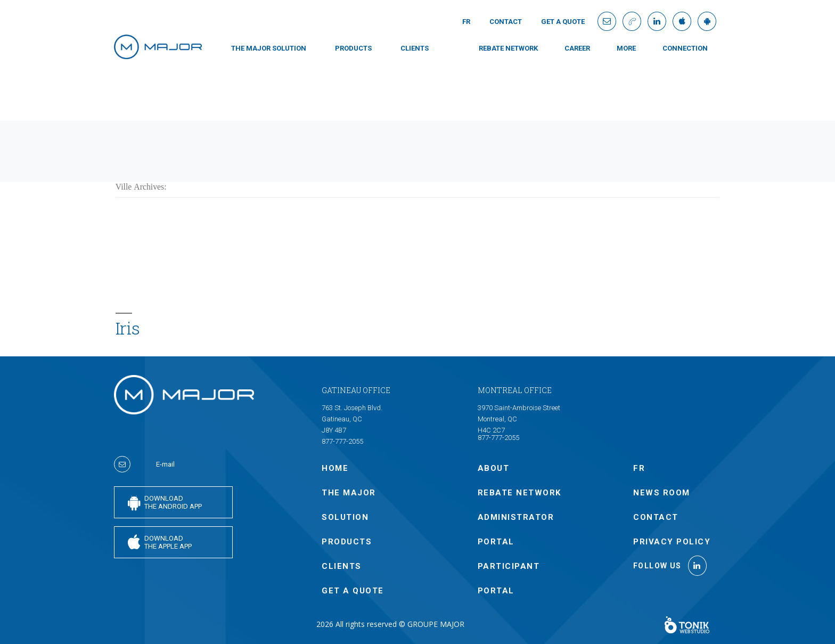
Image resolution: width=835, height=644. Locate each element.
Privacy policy (672, 542)
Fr (466, 22)
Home (335, 468)
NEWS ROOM (662, 493)
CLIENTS (415, 48)
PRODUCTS (353, 48)
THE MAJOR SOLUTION (269, 48)
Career (577, 48)
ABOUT (494, 468)
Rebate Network (508, 48)
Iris (128, 328)
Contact (506, 22)
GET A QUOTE (563, 22)
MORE (626, 48)
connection (685, 48)
